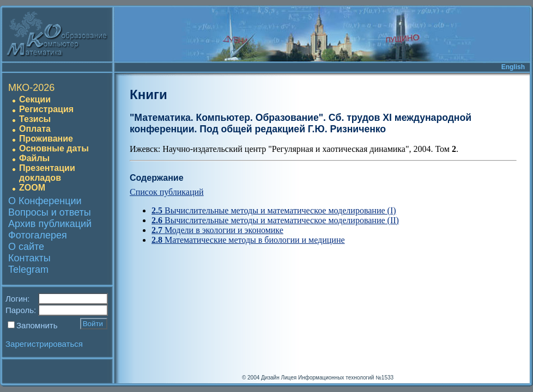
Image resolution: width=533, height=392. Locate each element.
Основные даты (54, 148)
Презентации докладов (47, 173)
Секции (35, 99)
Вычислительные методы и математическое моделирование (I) (274, 210)
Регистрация (46, 109)
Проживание (46, 139)
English (513, 67)
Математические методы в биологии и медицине (248, 240)
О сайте (26, 247)
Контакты (29, 258)
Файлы (34, 158)
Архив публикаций (50, 224)
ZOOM (32, 188)
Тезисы (35, 119)
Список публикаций (167, 192)
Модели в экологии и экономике (217, 230)
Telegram (28, 269)
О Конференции (45, 201)
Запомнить (37, 325)
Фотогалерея (38, 235)
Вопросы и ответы (50, 212)
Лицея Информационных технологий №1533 (337, 378)
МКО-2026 (31, 88)
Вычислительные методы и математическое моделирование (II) (275, 220)
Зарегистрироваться (44, 344)
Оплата (35, 129)
